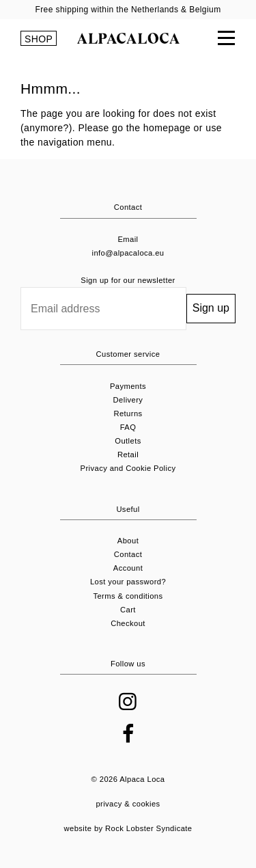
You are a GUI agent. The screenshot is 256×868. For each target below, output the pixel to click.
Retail (128, 455)
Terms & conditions (128, 596)
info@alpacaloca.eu (128, 253)
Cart (128, 610)
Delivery (128, 400)
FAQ (128, 427)
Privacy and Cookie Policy (128, 468)
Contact (128, 554)
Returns (128, 413)
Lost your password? (128, 582)
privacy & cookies (128, 804)
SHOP (39, 39)
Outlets (128, 441)
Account (128, 568)
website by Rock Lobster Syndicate (128, 828)
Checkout (128, 623)
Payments (128, 386)
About (128, 541)
